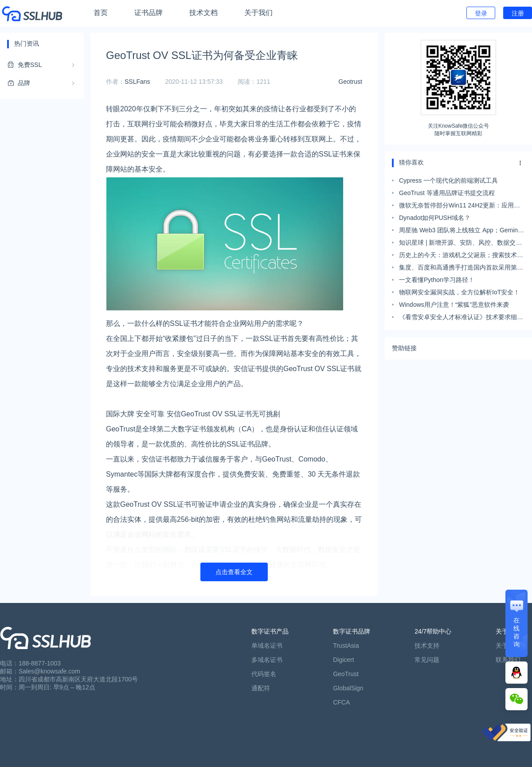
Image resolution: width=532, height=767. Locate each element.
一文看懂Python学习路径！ (437, 280)
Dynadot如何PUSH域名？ (435, 218)
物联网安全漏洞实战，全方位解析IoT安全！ (459, 292)
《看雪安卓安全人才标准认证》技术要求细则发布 (461, 318)
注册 (518, 13)
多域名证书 (267, 660)
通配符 (261, 688)
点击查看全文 (234, 572)
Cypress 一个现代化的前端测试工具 (448, 180)
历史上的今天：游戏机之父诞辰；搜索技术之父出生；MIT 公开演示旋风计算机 (461, 256)
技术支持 (427, 646)
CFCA (341, 702)
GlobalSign (348, 688)
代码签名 (264, 674)
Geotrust (350, 82)
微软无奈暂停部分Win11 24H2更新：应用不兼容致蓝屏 (460, 207)
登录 (481, 13)
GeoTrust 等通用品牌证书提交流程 (447, 193)
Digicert (343, 660)
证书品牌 (149, 13)
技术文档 (203, 13)
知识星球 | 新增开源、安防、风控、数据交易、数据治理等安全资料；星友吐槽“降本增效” (459, 244)
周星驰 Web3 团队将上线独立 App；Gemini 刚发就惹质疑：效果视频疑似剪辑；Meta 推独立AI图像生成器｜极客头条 (460, 231)
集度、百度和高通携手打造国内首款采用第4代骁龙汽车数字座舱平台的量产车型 (460, 269)
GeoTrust (346, 674)
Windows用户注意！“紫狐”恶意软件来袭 (454, 305)
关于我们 (258, 13)
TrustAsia (346, 646)
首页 (101, 13)
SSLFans (137, 82)
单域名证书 (267, 646)
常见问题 (427, 660)
